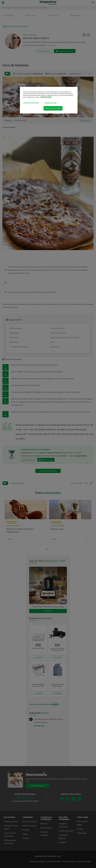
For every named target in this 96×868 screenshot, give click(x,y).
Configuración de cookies (31, 103)
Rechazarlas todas (51, 103)
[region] (49, 100)
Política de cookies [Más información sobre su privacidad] (46, 97)
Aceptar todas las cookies (53, 108)
